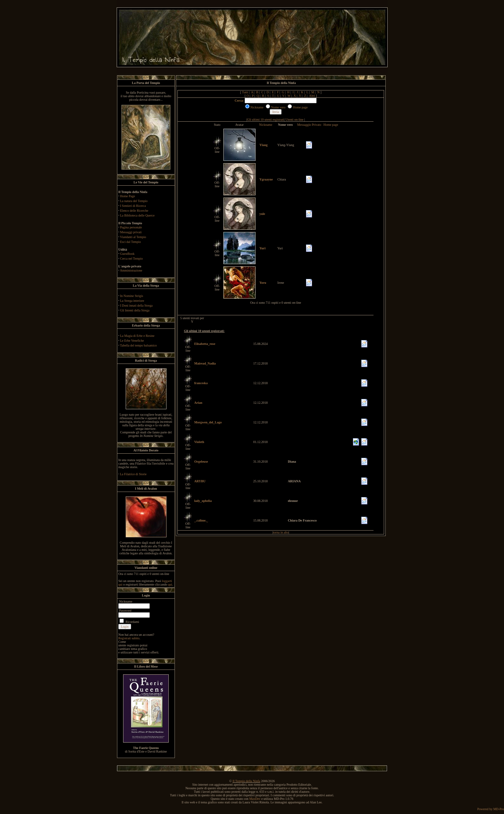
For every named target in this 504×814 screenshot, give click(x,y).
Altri (312, 96)
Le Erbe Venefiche (132, 341)
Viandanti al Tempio (133, 237)
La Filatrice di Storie (133, 474)
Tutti (245, 92)
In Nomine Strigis (132, 296)
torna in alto (281, 532)
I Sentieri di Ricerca (133, 206)
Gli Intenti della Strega (135, 310)
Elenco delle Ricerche (134, 211)
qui (170, 584)
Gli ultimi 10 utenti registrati (266, 120)
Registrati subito (129, 638)
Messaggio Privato (309, 125)
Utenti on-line (294, 120)
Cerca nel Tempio (132, 259)
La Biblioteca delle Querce (137, 215)
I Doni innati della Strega (136, 305)
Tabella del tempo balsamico (138, 345)
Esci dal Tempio (131, 242)
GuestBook (127, 254)
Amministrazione (131, 270)
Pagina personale (131, 227)
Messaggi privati (131, 232)
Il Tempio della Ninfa (246, 781)
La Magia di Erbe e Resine (137, 336)
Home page (331, 125)
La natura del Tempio (134, 201)
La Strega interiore (132, 301)
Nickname (266, 125)
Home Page (128, 196)
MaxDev (255, 799)
